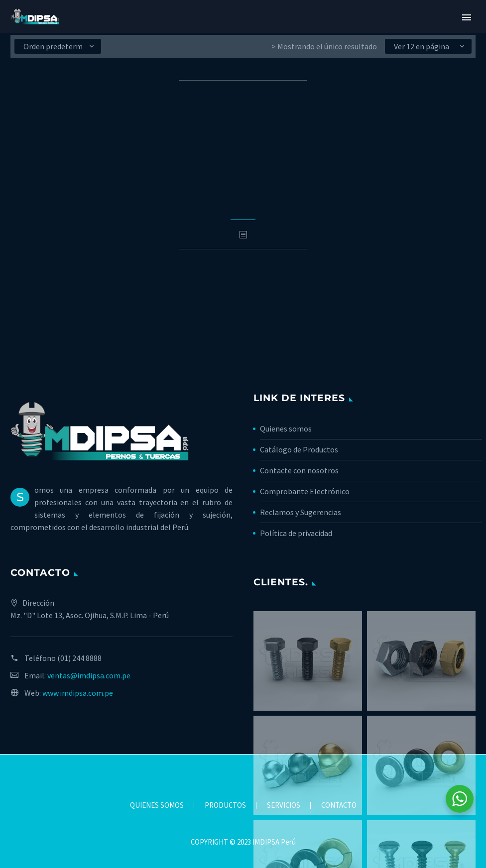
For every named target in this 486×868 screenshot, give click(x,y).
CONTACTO (339, 806)
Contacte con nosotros (299, 470)
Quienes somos (286, 429)
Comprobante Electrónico (305, 491)
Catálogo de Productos (299, 449)
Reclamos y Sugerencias (301, 512)
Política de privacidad (296, 533)
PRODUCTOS (225, 806)
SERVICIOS (284, 806)
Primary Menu (467, 17)
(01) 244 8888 (79, 658)
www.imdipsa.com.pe (78, 693)
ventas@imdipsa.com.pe (89, 675)
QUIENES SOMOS (157, 806)
